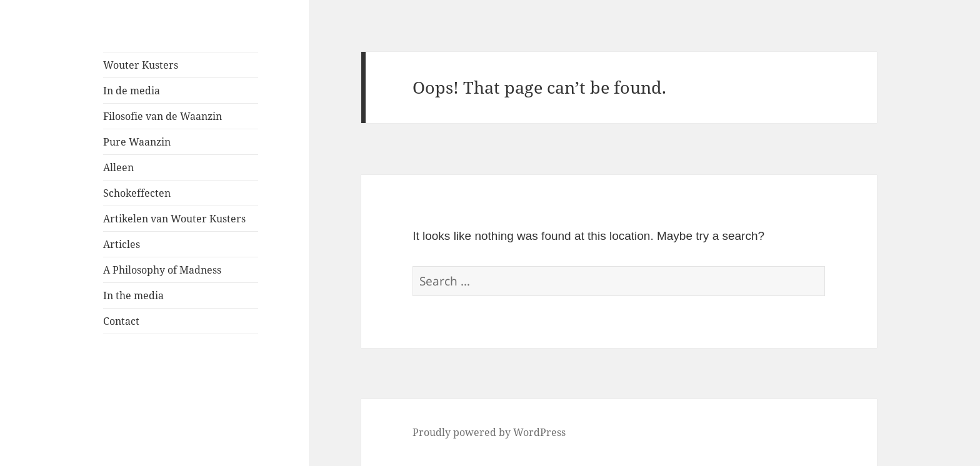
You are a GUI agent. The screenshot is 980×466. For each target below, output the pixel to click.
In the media (133, 295)
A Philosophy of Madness (162, 270)
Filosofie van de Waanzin (162, 116)
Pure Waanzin (137, 142)
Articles (122, 244)
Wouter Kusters (141, 65)
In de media (132, 91)
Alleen (118, 167)
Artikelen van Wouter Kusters (174, 219)
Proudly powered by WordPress (489, 432)
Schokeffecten (137, 193)
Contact (121, 321)
